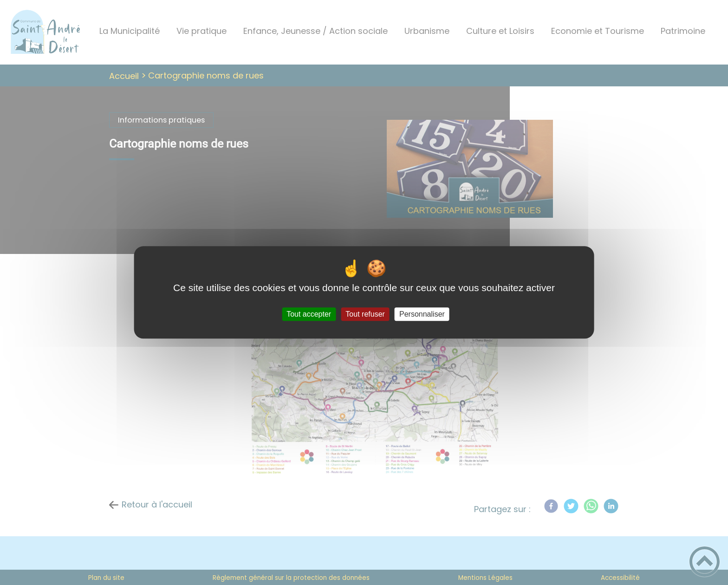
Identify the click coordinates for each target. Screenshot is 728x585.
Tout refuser (365, 314)
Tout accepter (309, 314)
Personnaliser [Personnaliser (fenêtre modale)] (422, 314)
